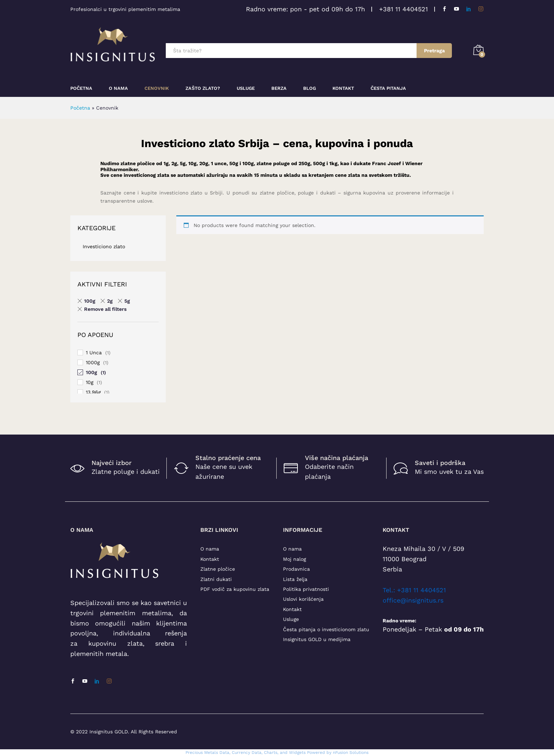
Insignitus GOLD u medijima (317, 639)
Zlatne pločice (218, 569)
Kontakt (343, 88)
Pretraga (434, 51)
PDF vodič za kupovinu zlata (235, 589)
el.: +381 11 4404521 (416, 590)
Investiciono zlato (104, 246)
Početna (81, 88)
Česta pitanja (388, 88)
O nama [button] (118, 88)
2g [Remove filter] (110, 301)
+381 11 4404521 (403, 9)
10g (90, 382)
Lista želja (295, 579)
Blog (310, 88)
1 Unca (94, 353)
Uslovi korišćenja (303, 599)
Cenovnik (157, 88)
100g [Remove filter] (90, 301)
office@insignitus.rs (413, 600)
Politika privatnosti (306, 589)
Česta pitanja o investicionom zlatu (326, 629)
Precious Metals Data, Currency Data (223, 752)
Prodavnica (296, 569)
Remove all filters (105, 309)
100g (92, 372)
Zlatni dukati (216, 579)
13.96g (93, 392)
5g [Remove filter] (127, 301)
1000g (93, 362)
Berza (279, 88)
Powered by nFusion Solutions (338, 752)
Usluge (246, 88)
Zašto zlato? (203, 88)
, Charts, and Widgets (284, 752)
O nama (210, 549)
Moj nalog (294, 559)
